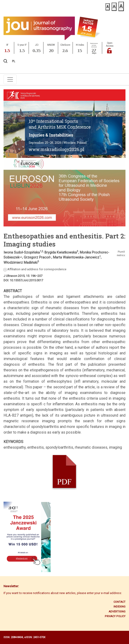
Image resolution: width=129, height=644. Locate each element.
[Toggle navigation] (10, 79)
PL (14, 61)
